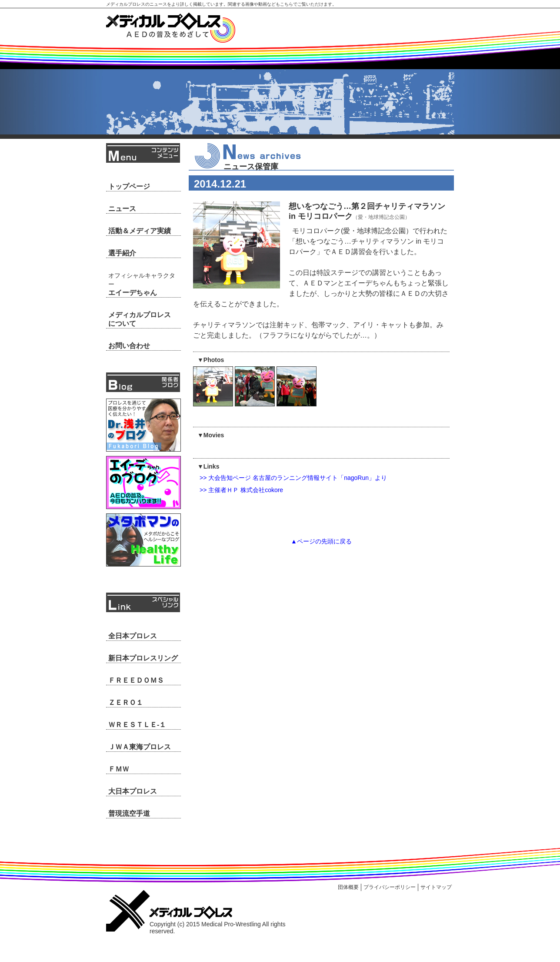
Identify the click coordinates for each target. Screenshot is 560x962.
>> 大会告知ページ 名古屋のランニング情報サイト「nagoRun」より (293, 478)
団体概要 (348, 887)
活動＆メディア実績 (140, 231)
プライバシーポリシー (390, 887)
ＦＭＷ (119, 769)
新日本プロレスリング (143, 658)
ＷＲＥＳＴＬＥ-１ (137, 725)
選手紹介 (122, 253)
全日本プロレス (133, 636)
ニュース (122, 209)
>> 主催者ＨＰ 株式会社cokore (241, 490)
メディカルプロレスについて (140, 319)
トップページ (129, 186)
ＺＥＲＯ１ (126, 702)
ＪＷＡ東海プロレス (140, 747)
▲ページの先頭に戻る (321, 541)
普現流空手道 (129, 813)
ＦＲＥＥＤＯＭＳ (136, 680)
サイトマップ (436, 887)
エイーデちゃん (142, 284)
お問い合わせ (129, 346)
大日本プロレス (133, 791)
